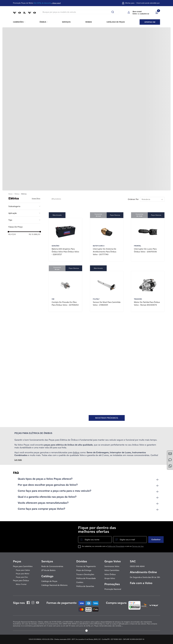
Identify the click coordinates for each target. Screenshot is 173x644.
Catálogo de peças (116, 22)
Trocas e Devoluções (85, 574)
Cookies (80, 582)
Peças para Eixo (22, 577)
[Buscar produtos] (114, 12)
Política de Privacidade (116, 546)
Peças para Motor (23, 574)
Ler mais (18, 460)
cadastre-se (145, 14)
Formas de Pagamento (86, 566)
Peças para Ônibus (21, 580)
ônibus (76, 452)
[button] (24, 206)
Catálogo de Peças (49, 581)
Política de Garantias (85, 586)
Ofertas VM (150, 22)
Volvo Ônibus (110, 574)
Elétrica (24, 194)
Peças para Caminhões (23, 566)
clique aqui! (56, 3)
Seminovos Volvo (112, 566)
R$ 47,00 (12, 234)
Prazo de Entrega (84, 570)
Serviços (66, 22)
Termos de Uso (138, 546)
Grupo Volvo (110, 578)
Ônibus (43, 22)
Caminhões (18, 22)
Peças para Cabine (23, 570)
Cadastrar (156, 539)
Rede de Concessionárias (52, 566)
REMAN (89, 22)
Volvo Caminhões (112, 570)
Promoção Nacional (113, 589)
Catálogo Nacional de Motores (54, 585)
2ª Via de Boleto (48, 570)
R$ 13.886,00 (35, 234)
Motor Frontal (21, 584)
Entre (135, 14)
